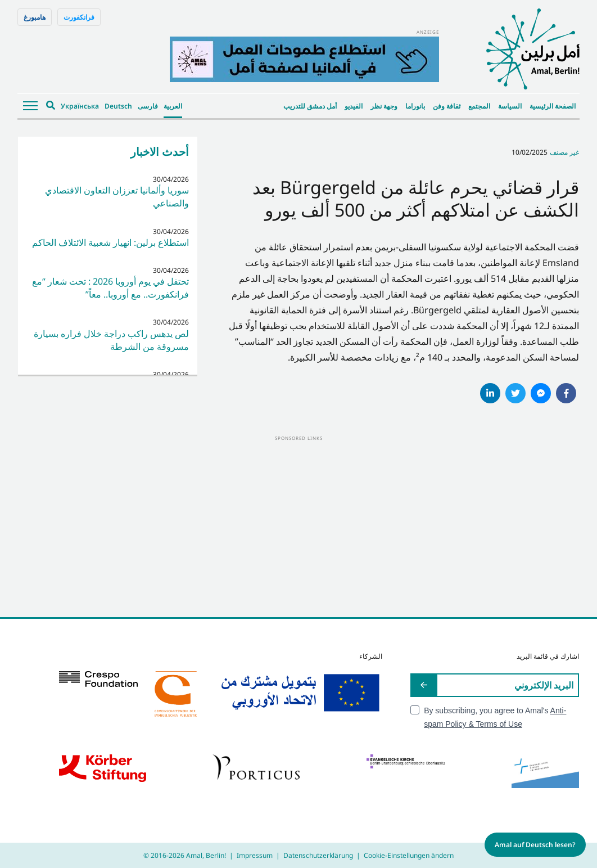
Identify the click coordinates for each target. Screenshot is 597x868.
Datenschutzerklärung (318, 855)
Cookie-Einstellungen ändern (409, 855)
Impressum (255, 855)
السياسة (510, 106)
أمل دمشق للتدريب (310, 106)
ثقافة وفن (447, 106)
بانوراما (415, 106)
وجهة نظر (384, 106)
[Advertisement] (298, 521)
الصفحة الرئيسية (553, 106)
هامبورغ (35, 17)
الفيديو (354, 106)
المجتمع (479, 106)
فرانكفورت (79, 17)
